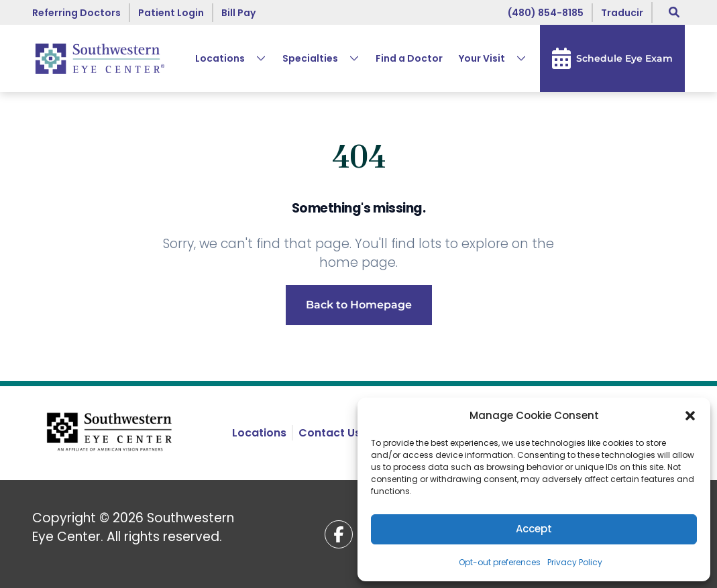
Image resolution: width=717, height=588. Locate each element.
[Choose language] (622, 13)
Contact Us (330, 433)
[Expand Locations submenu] (256, 58)
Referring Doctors (76, 13)
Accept (534, 529)
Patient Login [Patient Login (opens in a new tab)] (171, 13)
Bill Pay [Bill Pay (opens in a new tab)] (238, 13)
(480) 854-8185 (546, 13)
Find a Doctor (409, 58)
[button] (690, 416)
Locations (220, 58)
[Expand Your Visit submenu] (516, 58)
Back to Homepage (359, 305)
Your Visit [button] (482, 58)
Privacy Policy (575, 562)
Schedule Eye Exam (612, 58)
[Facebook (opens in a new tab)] (339, 534)
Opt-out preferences (500, 562)
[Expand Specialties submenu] (349, 58)
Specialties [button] (310, 58)
